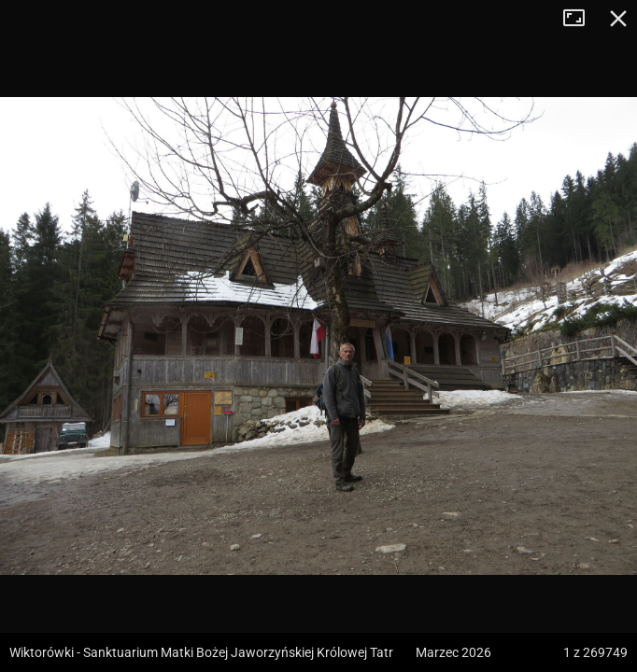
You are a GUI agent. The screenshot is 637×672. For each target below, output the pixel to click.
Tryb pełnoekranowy (581, 19)
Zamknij (618, 19)
